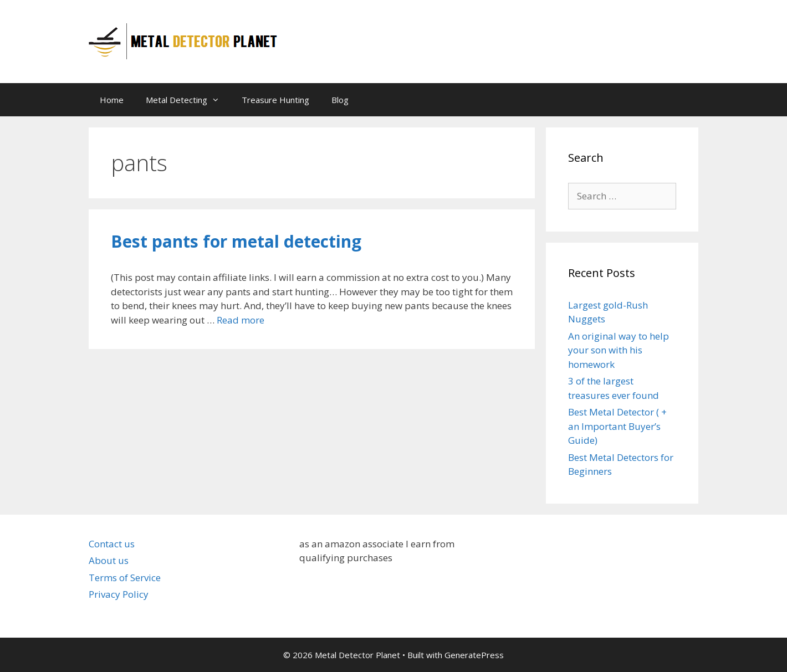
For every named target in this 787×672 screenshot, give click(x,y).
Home (112, 100)
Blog (340, 100)
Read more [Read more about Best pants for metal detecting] (241, 320)
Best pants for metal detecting (236, 241)
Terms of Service (125, 578)
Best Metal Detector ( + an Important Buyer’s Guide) (617, 426)
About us (109, 560)
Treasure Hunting (275, 100)
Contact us (112, 544)
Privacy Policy (119, 594)
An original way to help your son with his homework (619, 350)
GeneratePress (474, 655)
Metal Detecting (188, 100)
